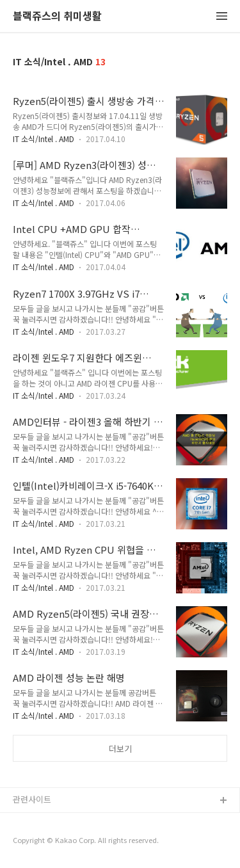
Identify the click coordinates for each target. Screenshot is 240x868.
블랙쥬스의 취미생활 (57, 16)
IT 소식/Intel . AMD (44, 139)
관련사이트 (32, 799)
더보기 (120, 749)
